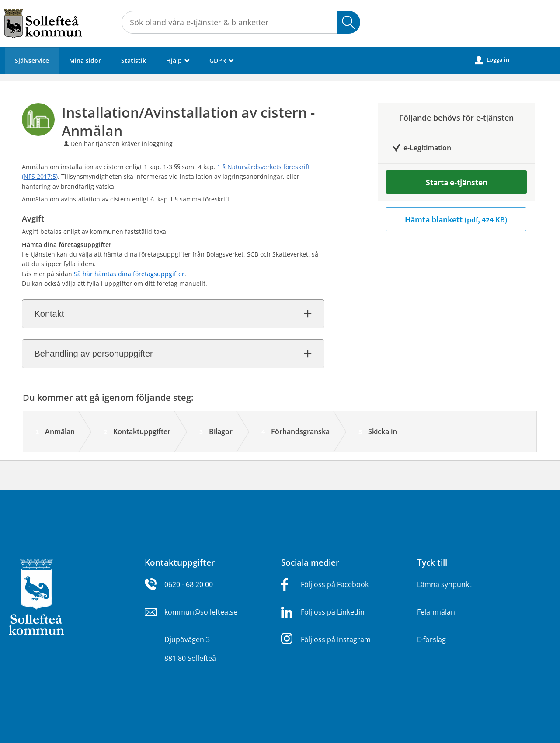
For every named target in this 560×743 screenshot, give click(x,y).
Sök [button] (348, 22)
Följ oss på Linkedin (333, 612)
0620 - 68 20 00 (189, 584)
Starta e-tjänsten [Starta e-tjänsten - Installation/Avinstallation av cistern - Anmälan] (456, 182)
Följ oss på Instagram (336, 639)
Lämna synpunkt (444, 584)
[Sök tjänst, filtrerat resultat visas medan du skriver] (241, 22)
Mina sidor (85, 61)
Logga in (492, 60)
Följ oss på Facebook (335, 584)
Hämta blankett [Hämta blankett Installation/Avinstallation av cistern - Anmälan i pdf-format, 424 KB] (456, 219)
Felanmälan (436, 612)
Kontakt (49, 314)
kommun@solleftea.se (201, 612)
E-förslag (431, 639)
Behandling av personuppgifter (93, 354)
